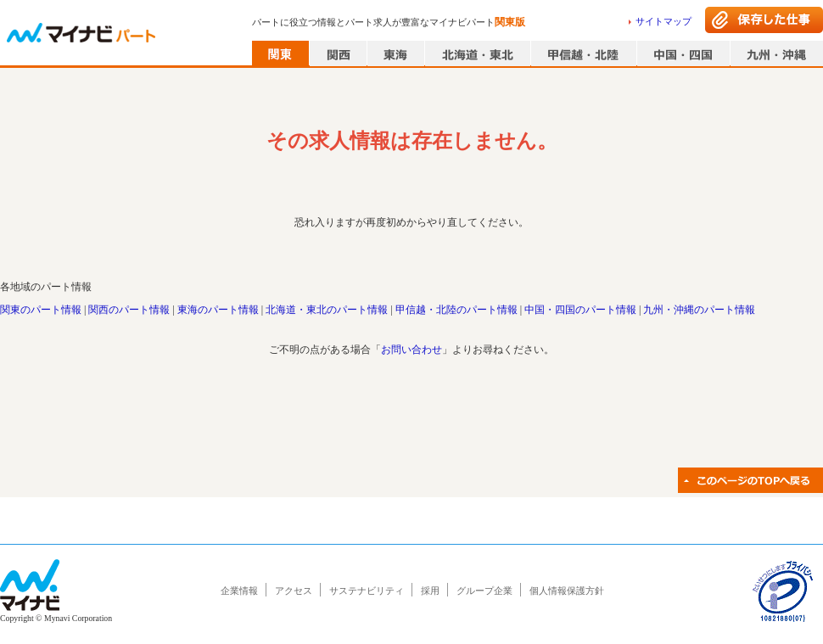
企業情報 (239, 591)
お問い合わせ (411, 350)
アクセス (294, 591)
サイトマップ (663, 21)
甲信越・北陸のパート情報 (456, 310)
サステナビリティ (367, 591)
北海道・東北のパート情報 (327, 310)
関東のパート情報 (41, 310)
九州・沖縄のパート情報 (699, 310)
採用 (430, 591)
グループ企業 (484, 591)
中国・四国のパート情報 (580, 310)
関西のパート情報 (129, 310)
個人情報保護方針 (567, 591)
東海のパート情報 (218, 310)
